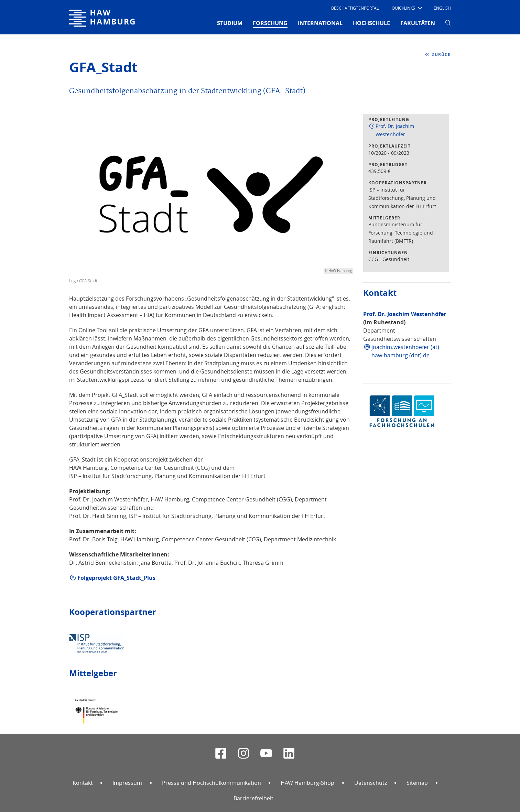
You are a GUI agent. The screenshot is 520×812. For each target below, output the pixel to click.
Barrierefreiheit (253, 798)
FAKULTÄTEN (418, 23)
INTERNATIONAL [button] (320, 23)
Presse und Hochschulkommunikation (212, 783)
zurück (441, 55)
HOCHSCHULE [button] (371, 23)
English (442, 8)
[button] (406, 8)
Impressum (127, 783)
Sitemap (417, 783)
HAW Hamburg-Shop (307, 783)
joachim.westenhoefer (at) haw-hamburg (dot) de (405, 351)
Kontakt (83, 783)
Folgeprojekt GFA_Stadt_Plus (116, 578)
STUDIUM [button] (230, 23)
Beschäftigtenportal (355, 8)
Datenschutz (371, 783)
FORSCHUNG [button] (270, 23)
